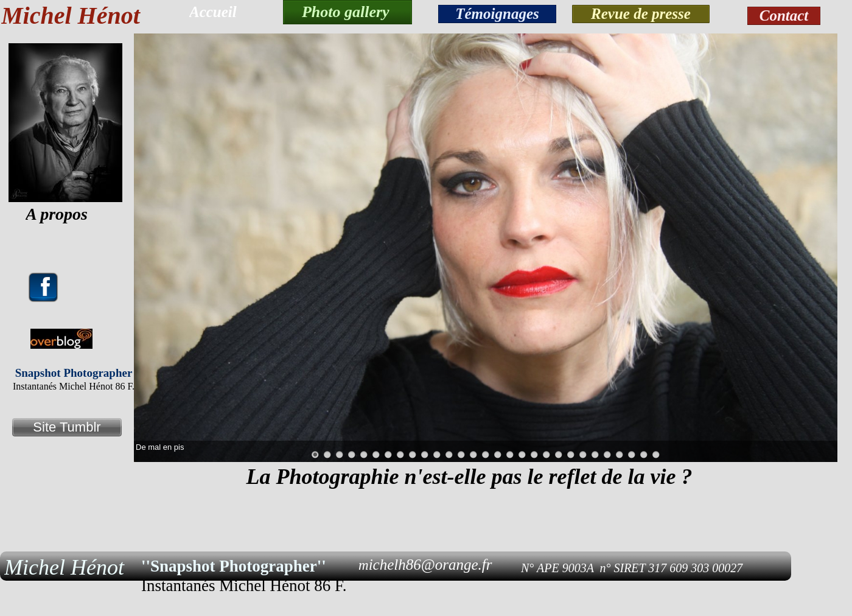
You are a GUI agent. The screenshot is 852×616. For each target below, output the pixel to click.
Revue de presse (641, 14)
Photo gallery (347, 12)
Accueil (213, 12)
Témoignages (497, 14)
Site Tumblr (67, 427)
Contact (784, 16)
